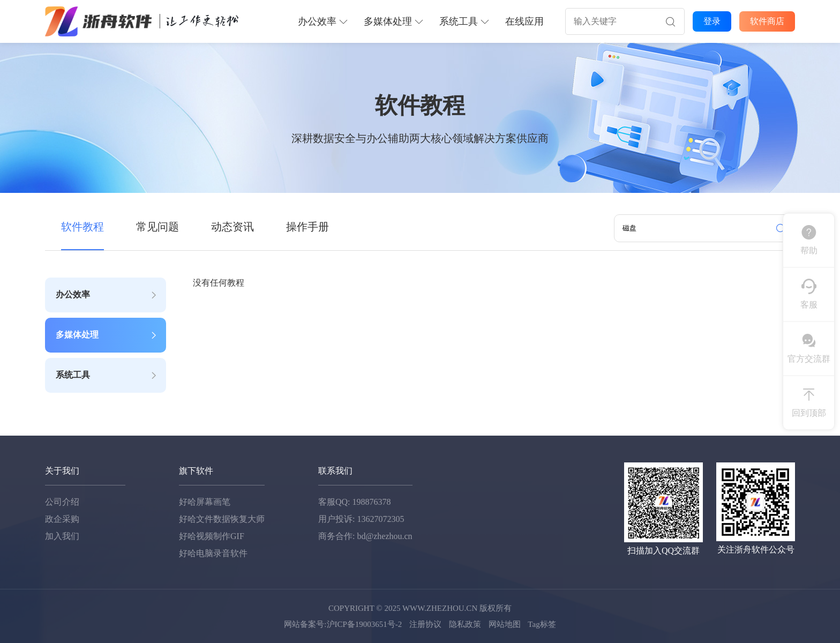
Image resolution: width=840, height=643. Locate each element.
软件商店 (767, 21)
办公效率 (323, 21)
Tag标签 (542, 624)
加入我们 (62, 536)
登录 (712, 21)
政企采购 (62, 519)
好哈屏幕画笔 (205, 502)
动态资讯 (232, 227)
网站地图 (505, 624)
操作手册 (307, 227)
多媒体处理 (393, 21)
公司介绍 (62, 502)
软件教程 (82, 227)
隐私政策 (465, 624)
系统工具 (464, 21)
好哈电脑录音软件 (213, 553)
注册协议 (425, 624)
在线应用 (524, 21)
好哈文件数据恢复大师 (222, 519)
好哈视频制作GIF (212, 536)
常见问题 (157, 227)
